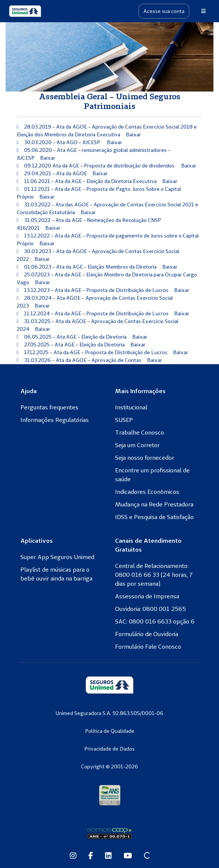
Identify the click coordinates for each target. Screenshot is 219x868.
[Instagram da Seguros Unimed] (73, 856)
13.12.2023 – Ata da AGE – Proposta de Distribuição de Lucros (96, 290)
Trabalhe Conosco (140, 432)
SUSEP (124, 420)
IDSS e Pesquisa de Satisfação (154, 517)
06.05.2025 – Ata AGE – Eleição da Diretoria (75, 337)
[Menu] (203, 11)
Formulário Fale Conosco (148, 646)
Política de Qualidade (110, 731)
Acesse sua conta (164, 11)
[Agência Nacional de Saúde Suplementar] (110, 795)
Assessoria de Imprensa (147, 596)
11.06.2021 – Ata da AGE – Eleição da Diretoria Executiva (90, 181)
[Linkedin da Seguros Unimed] (108, 856)
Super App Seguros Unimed (57, 557)
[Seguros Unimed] (25, 11)
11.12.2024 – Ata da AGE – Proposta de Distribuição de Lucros (96, 313)
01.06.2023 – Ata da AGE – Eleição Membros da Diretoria (90, 267)
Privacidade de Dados (109, 749)
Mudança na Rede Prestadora (154, 504)
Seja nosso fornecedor (145, 458)
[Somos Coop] (109, 834)
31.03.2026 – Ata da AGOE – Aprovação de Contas (83, 360)
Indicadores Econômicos (147, 492)
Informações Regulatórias (55, 420)
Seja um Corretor (137, 445)
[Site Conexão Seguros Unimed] (147, 856)
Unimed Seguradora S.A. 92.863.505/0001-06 (109, 713)
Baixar (133, 134)
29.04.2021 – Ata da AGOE (55, 173)
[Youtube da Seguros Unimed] (128, 856)
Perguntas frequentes (49, 407)
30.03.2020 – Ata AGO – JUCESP (63, 142)
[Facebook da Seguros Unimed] (91, 856)
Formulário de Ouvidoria (147, 634)
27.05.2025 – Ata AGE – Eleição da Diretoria (74, 345)
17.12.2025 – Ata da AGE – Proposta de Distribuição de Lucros (96, 352)
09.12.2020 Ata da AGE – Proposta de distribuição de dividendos (100, 166)
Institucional (131, 407)
